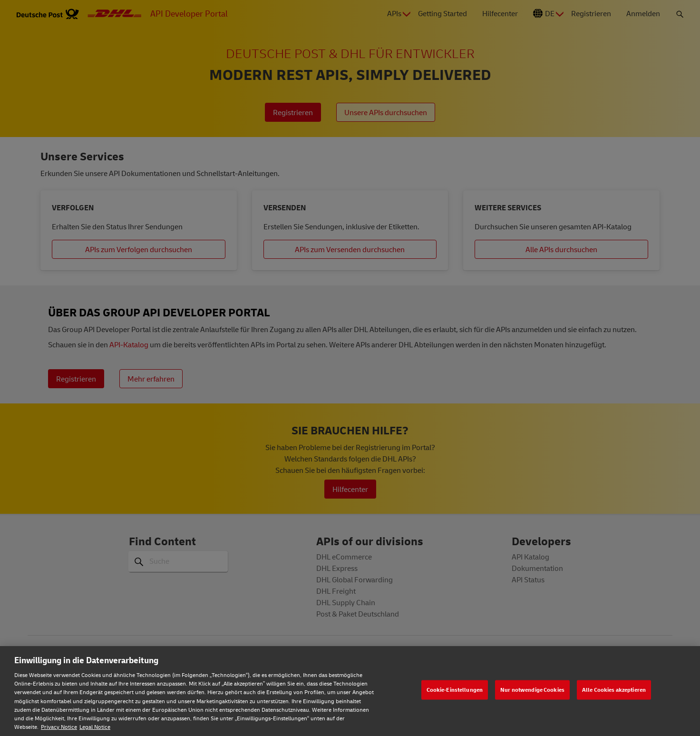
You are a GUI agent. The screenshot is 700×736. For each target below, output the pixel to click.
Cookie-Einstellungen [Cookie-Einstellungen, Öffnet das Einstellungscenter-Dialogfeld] (455, 690)
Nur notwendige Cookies (532, 690)
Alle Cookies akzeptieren (614, 690)
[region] (350, 691)
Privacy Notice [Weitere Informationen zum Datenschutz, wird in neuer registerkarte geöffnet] (59, 727)
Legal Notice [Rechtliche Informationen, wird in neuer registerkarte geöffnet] (95, 727)
